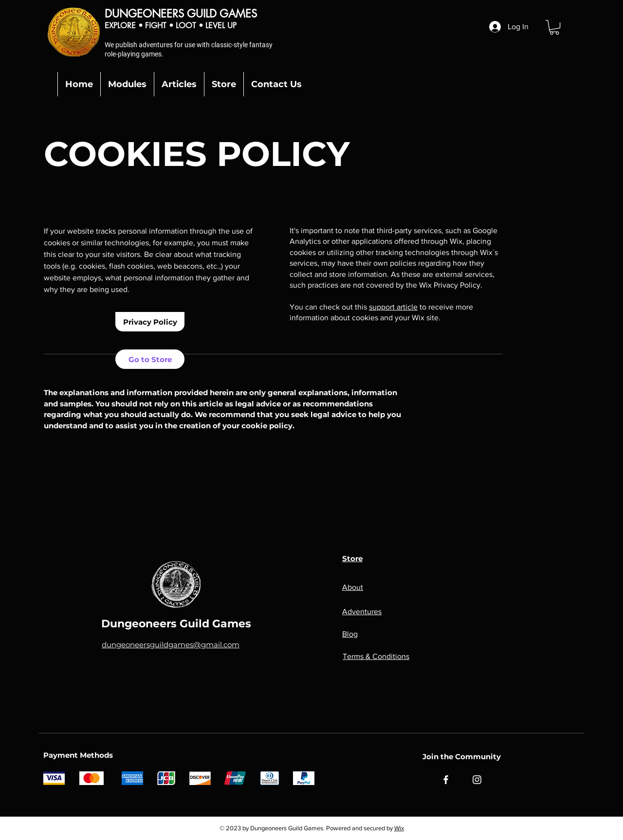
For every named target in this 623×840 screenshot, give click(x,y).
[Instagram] (477, 780)
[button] (554, 27)
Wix (399, 828)
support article (393, 307)
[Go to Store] (150, 359)
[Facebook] (446, 780)
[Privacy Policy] (150, 322)
